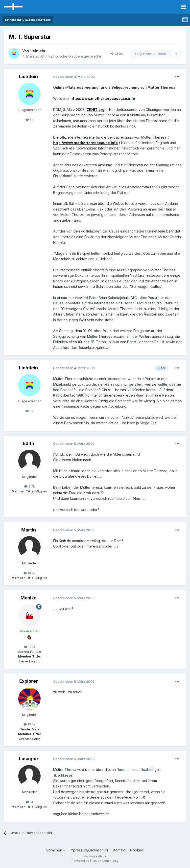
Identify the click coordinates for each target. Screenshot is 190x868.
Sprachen (56, 850)
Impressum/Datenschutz (89, 850)
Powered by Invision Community (95, 861)
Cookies (137, 850)
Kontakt (119, 850)
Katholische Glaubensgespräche (75, 56)
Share (118, 54)
